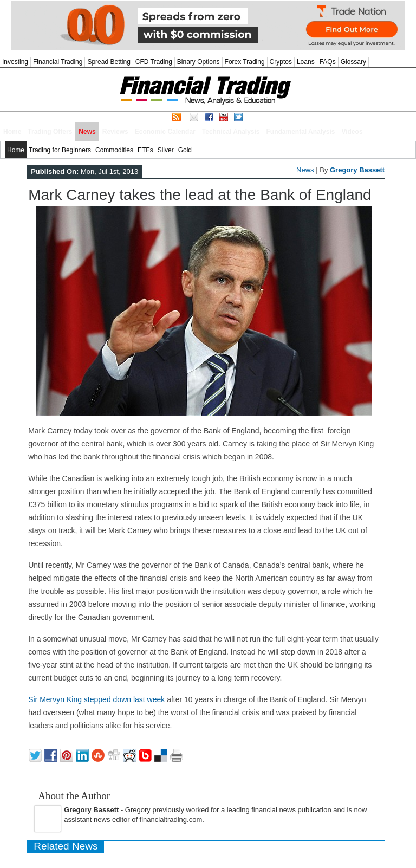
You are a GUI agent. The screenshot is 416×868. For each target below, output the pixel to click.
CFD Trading (154, 62)
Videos (352, 132)
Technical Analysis (231, 132)
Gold (185, 150)
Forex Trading (245, 62)
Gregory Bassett (357, 170)
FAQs (328, 62)
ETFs (145, 150)
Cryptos (281, 62)
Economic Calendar (165, 132)
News (87, 132)
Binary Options (199, 62)
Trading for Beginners (60, 150)
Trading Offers (50, 132)
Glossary (353, 62)
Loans (306, 62)
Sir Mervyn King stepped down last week (96, 699)
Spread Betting (109, 62)
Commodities (114, 150)
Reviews (115, 132)
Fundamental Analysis (301, 132)
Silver (166, 150)
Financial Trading (58, 62)
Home (12, 132)
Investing (15, 62)
